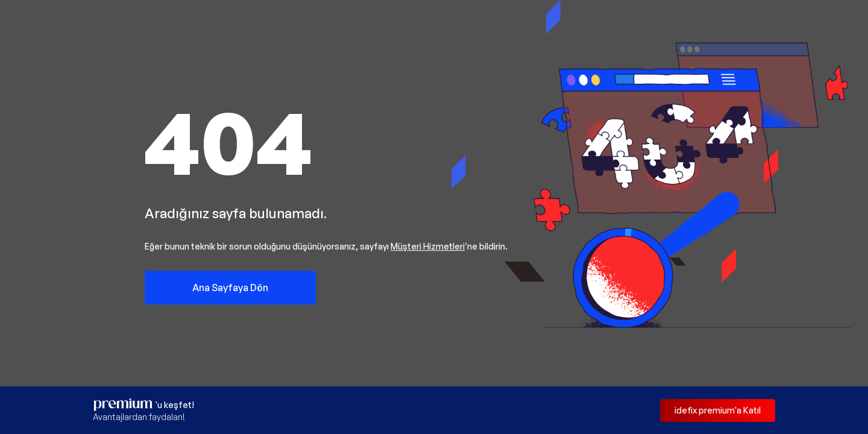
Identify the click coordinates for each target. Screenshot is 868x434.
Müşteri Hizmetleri (428, 246)
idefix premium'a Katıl (718, 410)
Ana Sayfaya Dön (230, 288)
